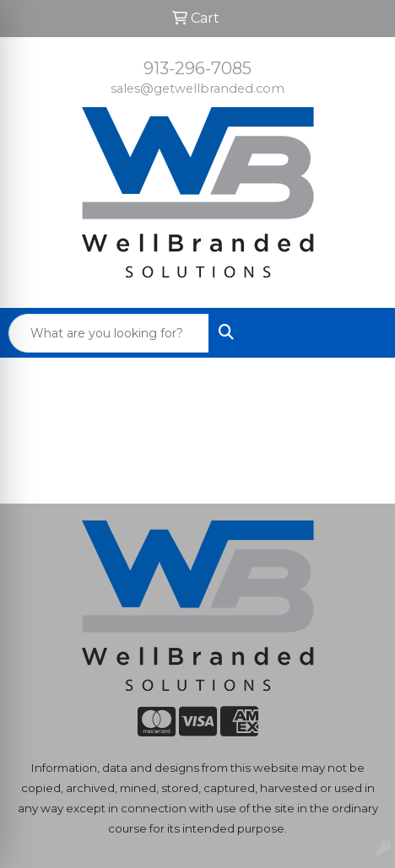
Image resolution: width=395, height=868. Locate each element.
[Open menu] (361, 333)
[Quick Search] (109, 333)
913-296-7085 (197, 68)
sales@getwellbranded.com (197, 89)
